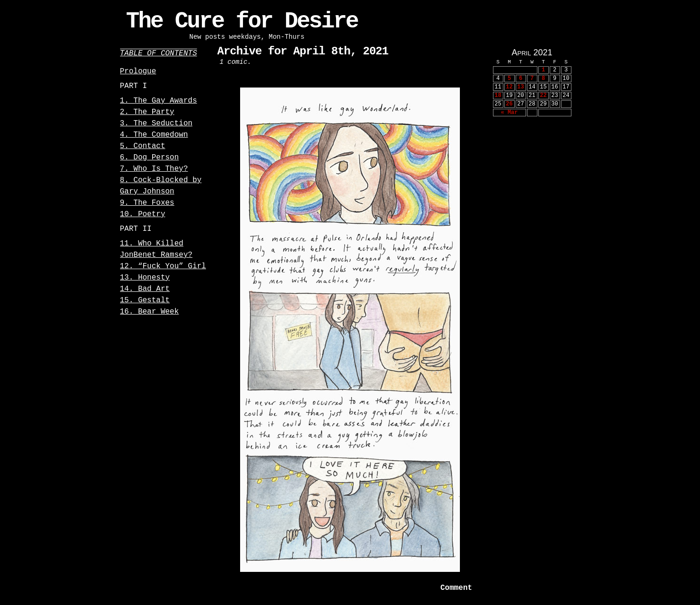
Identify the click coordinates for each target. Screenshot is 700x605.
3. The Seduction (156, 123)
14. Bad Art (145, 289)
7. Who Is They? (154, 169)
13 (520, 87)
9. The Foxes (147, 203)
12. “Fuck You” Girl (163, 266)
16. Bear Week (150, 312)
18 (498, 96)
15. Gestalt (145, 300)
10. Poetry (143, 214)
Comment (456, 588)
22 (543, 96)
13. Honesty (145, 278)
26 (509, 104)
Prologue (138, 71)
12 (509, 87)
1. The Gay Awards (159, 101)
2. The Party (147, 112)
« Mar (509, 113)
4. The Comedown (154, 135)
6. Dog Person (150, 158)
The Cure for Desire (242, 21)
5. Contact (143, 146)
